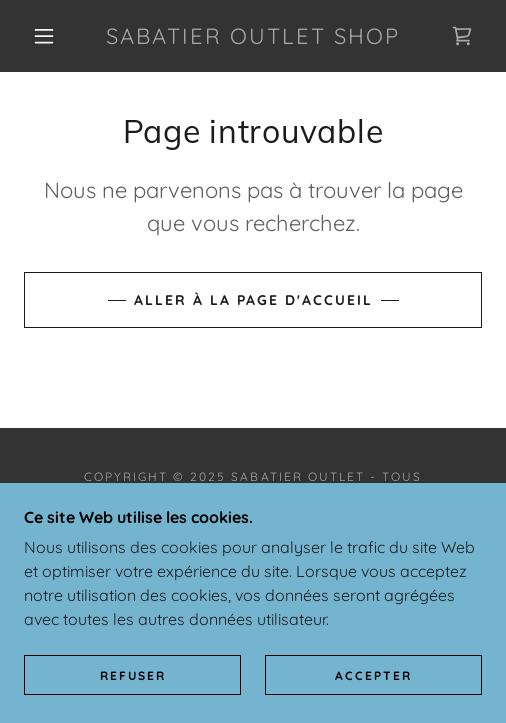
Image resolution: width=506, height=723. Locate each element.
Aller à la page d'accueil (253, 300)
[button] (47, 36)
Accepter (373, 675)
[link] (253, 36)
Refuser (133, 675)
